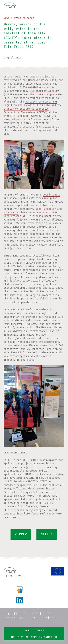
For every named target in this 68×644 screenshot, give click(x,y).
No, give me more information (34, 637)
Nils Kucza (11, 213)
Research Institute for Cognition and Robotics (30, 103)
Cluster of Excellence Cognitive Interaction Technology (26, 111)
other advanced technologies (39, 98)
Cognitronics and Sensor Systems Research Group (32, 196)
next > (47, 534)
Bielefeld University (44, 91)
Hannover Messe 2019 (42, 80)
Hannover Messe (51, 327)
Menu (62, 5)
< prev (21, 534)
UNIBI (7, 460)
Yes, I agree (34, 630)
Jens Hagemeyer (46, 209)
